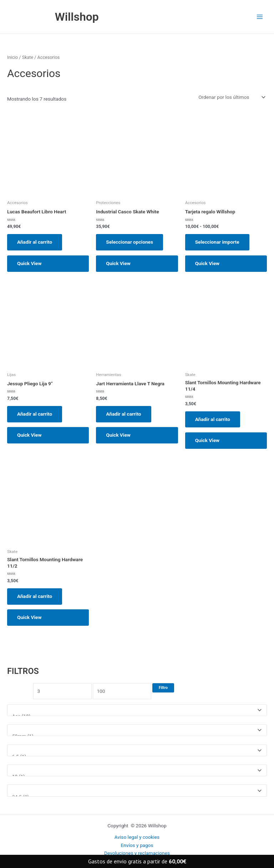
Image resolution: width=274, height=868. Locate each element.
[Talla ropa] (137, 770)
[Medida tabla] (137, 750)
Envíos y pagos (137, 845)
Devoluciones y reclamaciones (137, 853)
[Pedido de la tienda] (231, 97)
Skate (28, 57)
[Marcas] (137, 710)
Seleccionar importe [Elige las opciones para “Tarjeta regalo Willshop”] (217, 242)
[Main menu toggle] (260, 17)
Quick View (29, 263)
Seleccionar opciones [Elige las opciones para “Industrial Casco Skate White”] (130, 242)
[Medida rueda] (137, 730)
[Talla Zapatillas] (137, 791)
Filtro (163, 688)
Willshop (77, 17)
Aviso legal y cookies (137, 837)
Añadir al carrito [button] (35, 242)
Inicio (12, 57)
